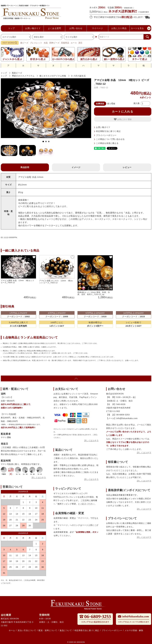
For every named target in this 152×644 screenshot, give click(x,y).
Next (87, 109)
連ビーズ (24, 43)
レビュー (127, 167)
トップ (4, 73)
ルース (74, 43)
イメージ (76, 167)
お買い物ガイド (103, 127)
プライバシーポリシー (106, 135)
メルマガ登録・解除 (134, 630)
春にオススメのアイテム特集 (53, 76)
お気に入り (121, 119)
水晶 (46, 43)
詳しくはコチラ (39, 477)
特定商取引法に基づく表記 (108, 131)
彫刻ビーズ (17, 73)
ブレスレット (36, 43)
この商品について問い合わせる (110, 139)
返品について (66, 630)
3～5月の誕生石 (78, 76)
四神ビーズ (54, 43)
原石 (80, 43)
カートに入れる (123, 112)
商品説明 (25, 167)
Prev (5, 109)
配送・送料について (48, 630)
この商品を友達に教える (107, 143)
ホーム (12, 630)
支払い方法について (27, 630)
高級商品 (65, 43)
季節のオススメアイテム (23, 76)
